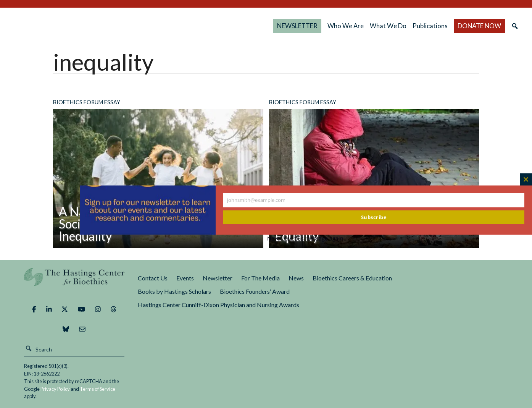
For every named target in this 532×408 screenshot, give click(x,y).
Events (185, 278)
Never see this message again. (306, 239)
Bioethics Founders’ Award (255, 291)
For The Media (260, 278)
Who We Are (346, 26)
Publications (430, 26)
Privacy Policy (55, 389)
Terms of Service (98, 389)
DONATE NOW (479, 26)
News (296, 278)
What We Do (388, 26)
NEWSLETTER (297, 26)
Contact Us (153, 278)
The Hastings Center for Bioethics (90, 26)
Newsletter (218, 278)
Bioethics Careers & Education (352, 278)
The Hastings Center (74, 282)
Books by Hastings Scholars (174, 291)
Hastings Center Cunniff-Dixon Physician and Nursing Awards (218, 305)
